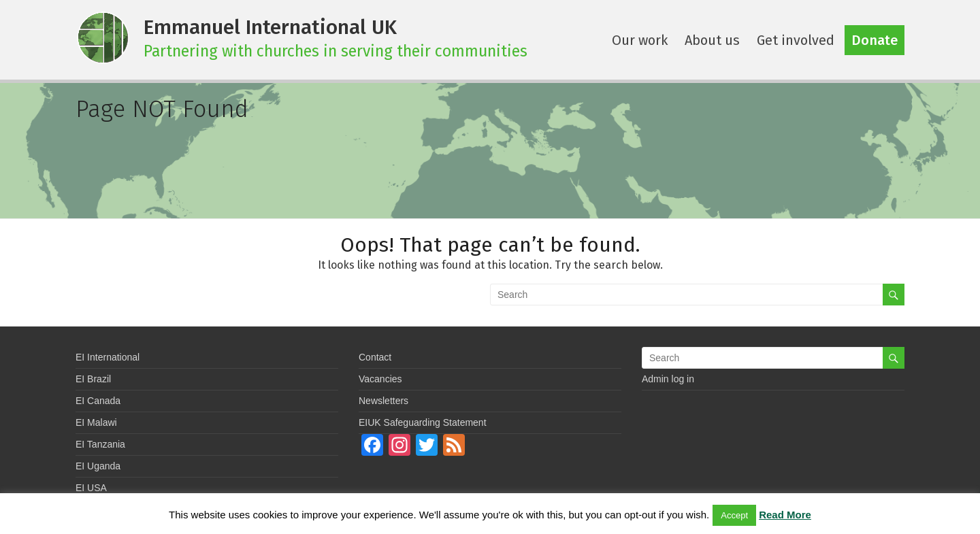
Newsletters (383, 401)
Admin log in (668, 379)
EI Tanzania (100, 444)
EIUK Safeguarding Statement (423, 422)
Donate (875, 40)
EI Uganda (98, 466)
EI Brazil (93, 379)
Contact (375, 357)
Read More (785, 515)
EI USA (91, 488)
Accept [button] (734, 515)
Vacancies (380, 379)
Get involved (796, 40)
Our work (640, 40)
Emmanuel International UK (270, 27)
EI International (108, 357)
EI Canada (98, 401)
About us (712, 40)
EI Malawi (96, 422)
